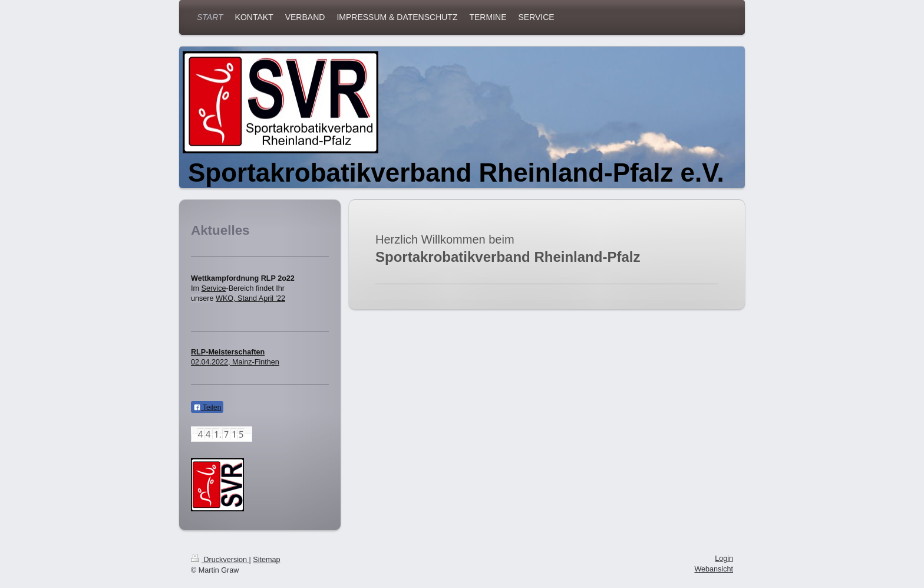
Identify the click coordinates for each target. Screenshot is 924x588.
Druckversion (220, 560)
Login (724, 559)
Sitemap (266, 560)
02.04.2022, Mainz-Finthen (235, 362)
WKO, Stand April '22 (250, 298)
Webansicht (714, 569)
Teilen (207, 408)
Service (214, 288)
